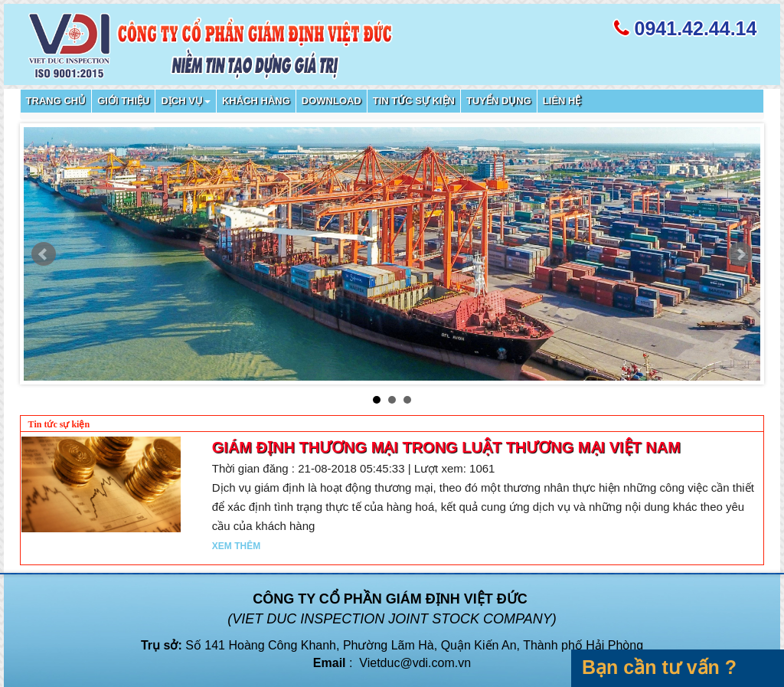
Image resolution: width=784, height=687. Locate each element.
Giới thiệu (123, 101)
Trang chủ (56, 101)
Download (332, 101)
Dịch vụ (185, 101)
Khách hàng (256, 101)
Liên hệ (562, 101)
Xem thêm (236, 546)
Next (740, 254)
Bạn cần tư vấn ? (659, 667)
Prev (44, 254)
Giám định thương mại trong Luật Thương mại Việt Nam (446, 447)
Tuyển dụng (499, 101)
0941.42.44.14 (696, 28)
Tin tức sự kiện (414, 101)
